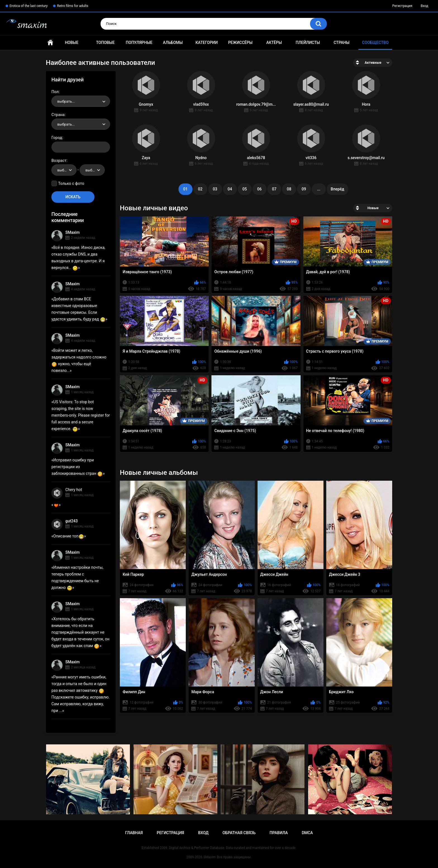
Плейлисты (308, 43)
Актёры (274, 43)
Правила (279, 833)
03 (215, 189)
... (319, 189)
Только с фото (71, 183)
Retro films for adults (73, 6)
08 (289, 189)
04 (230, 189)
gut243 (72, 521)
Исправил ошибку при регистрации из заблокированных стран (77, 467)
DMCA (307, 833)
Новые (72, 43)
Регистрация (402, 6)
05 (245, 189)
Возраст (59, 161)
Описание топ (69, 536)
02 (200, 189)
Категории (207, 43)
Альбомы (173, 43)
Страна (58, 115)
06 (260, 189)
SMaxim (72, 232)
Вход (424, 6)
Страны (341, 43)
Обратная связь (239, 833)
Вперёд (337, 189)
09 (304, 189)
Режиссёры (240, 43)
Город (57, 138)
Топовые (105, 43)
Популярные (139, 43)
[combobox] (81, 101)
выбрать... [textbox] (66, 101)
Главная (50, 43)
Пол (55, 92)
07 (274, 189)
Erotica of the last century (28, 6)
